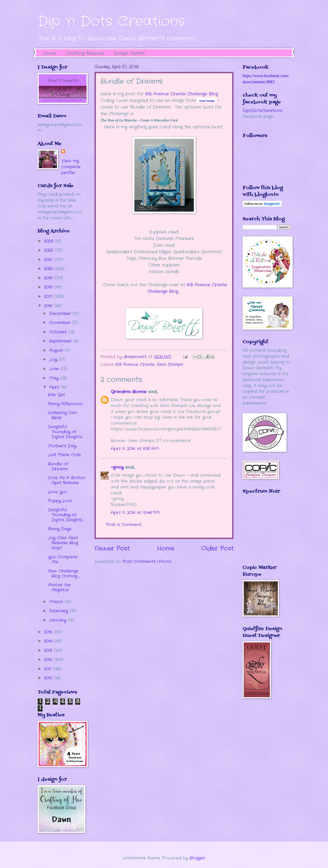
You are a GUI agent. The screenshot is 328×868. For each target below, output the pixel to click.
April (55, 387)
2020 (49, 269)
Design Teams (129, 53)
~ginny (117, 467)
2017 (49, 296)
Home (50, 53)
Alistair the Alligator (59, 587)
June (55, 369)
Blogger (197, 858)
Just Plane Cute (64, 455)
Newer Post (112, 549)
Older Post (217, 549)
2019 (49, 278)
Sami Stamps (170, 364)
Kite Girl (56, 395)
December (61, 314)
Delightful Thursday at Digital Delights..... (66, 432)
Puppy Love (60, 501)
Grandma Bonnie (129, 392)
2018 (49, 287)
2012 (49, 660)
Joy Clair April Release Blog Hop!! (63, 543)
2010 (49, 678)
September (61, 341)
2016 (49, 306)
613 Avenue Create (135, 364)
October (59, 332)
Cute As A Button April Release (67, 480)
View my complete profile (71, 167)
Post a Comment (124, 525)
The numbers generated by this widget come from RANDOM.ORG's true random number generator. (261, 533)
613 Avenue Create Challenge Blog (182, 94)
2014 (49, 641)
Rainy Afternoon (65, 404)
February (59, 611)
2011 (48, 669)
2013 (49, 650)
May (55, 378)
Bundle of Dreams (58, 466)
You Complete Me (63, 559)
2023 (49, 241)
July (54, 359)
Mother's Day (62, 446)
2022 (49, 250)
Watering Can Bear (63, 415)
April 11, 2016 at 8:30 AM (135, 449)
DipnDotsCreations (262, 111)
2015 (49, 632)
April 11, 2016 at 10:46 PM (135, 513)
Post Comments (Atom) (147, 562)
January (58, 620)
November (61, 323)
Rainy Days (60, 529)
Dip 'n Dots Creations (111, 22)
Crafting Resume (85, 53)
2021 (49, 260)
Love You (58, 492)
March (57, 602)
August (57, 350)
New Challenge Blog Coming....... (64, 574)
